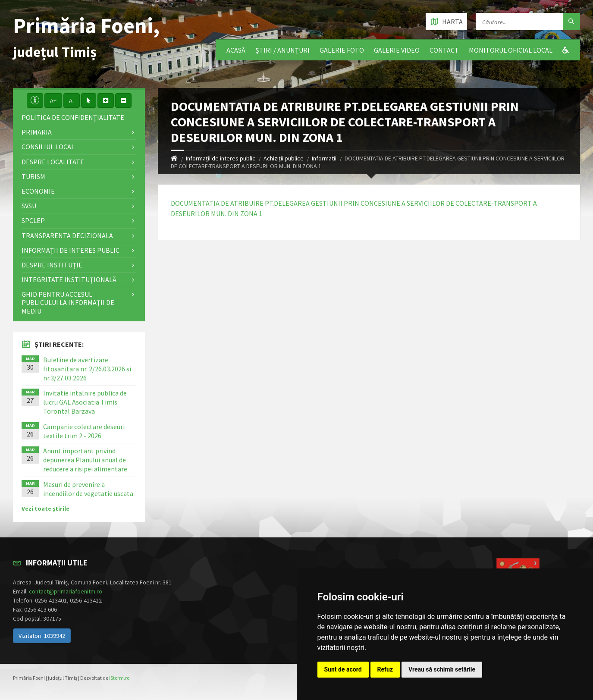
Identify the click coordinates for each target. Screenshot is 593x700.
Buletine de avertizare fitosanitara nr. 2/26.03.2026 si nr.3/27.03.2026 (87, 369)
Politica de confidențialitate (73, 117)
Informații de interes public (221, 158)
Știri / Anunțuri (282, 50)
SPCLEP (33, 220)
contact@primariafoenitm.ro (66, 591)
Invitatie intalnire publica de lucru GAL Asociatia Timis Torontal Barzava (85, 402)
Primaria (37, 132)
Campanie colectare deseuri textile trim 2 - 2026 (84, 431)
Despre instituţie (52, 265)
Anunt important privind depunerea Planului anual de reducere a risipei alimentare (85, 460)
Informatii (324, 158)
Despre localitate (53, 162)
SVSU (29, 206)
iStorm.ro (119, 678)
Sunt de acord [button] (343, 669)
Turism (33, 176)
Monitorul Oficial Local (511, 50)
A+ (53, 100)
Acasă (236, 50)
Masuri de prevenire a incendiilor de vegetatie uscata (88, 489)
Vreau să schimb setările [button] (442, 669)
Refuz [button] (385, 669)
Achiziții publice (284, 158)
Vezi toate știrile (45, 509)
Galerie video (397, 50)
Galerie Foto (342, 50)
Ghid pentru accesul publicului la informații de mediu (68, 302)
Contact (444, 50)
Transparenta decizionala (67, 235)
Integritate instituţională (69, 279)
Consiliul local (48, 147)
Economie (38, 191)
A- (72, 100)
